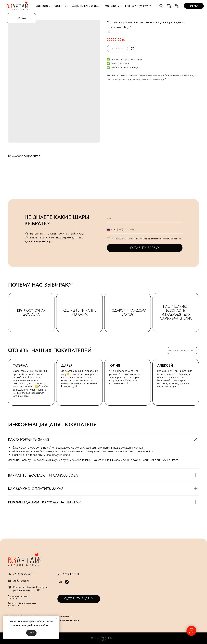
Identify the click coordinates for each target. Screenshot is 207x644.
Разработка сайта (65, 616)
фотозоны (112, 6)
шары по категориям (86, 6)
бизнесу (130, 6)
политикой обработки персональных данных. (161, 239)
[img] (161, 6)
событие (60, 6)
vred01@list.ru (21, 581)
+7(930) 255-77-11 (145, 6)
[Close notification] (57, 618)
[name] (145, 218)
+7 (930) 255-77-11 (24, 574)
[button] (79, 599)
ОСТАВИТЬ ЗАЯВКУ (145, 248)
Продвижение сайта (68, 620)
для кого (42, 6)
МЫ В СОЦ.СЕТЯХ (68, 574)
